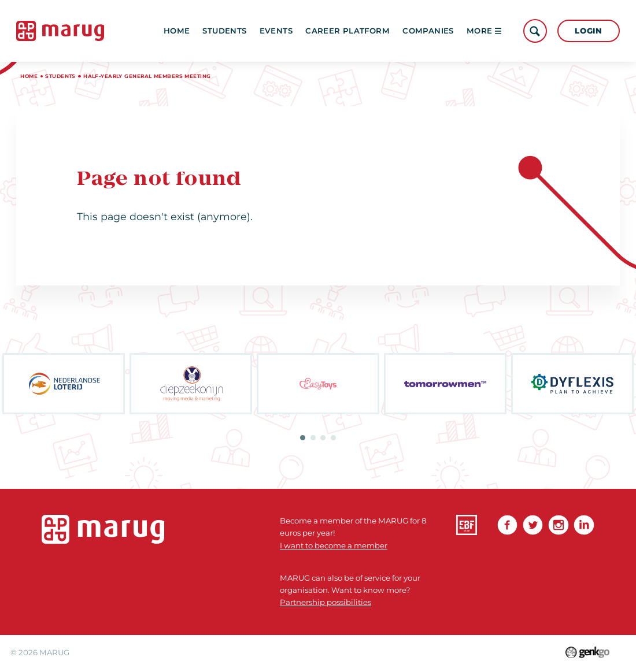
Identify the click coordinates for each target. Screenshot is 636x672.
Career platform (347, 31)
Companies (428, 31)
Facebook (507, 525)
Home (177, 31)
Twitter (533, 525)
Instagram (558, 525)
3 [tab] (323, 438)
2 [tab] (313, 438)
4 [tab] (333, 438)
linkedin (584, 525)
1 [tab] (303, 438)
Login (588, 31)
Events (276, 31)
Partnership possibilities (326, 602)
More (484, 31)
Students (224, 31)
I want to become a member (334, 545)
